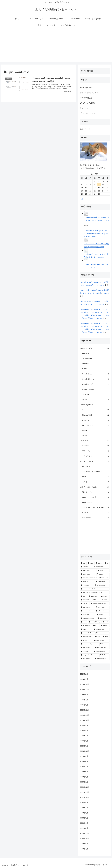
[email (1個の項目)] (106, 622)
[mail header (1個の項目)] (88, 615)
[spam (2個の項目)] (103, 571)
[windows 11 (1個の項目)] (86, 600)
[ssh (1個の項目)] (96, 626)
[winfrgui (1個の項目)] (86, 629)
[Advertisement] (56, 47)
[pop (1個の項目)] (91, 622)
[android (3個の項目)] (99, 563)
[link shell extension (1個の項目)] (88, 618)
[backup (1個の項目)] (103, 615)
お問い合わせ (85, 129)
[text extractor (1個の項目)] (87, 582)
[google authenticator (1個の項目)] (89, 655)
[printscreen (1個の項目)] (103, 618)
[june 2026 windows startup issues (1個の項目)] (95, 593)
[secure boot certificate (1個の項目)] (95, 589)
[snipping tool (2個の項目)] (88, 571)
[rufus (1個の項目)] (105, 600)
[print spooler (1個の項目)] (87, 659)
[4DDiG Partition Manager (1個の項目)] (100, 604)
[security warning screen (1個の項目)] (89, 644)
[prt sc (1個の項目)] (84, 622)
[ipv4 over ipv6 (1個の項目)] (87, 633)
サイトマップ (85, 108)
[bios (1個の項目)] (84, 596)
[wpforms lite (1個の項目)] (102, 611)
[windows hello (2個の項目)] (101, 567)
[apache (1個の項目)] (86, 640)
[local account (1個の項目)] (87, 607)
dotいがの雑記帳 (86, 98)
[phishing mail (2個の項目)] (88, 574)
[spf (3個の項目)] (107, 563)
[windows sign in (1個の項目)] (102, 659)
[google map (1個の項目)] (86, 626)
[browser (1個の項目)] (104, 644)
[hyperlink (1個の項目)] (86, 651)
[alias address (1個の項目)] (87, 648)
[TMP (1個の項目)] (104, 655)
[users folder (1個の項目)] (102, 607)
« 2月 (82, 199)
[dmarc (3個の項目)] (91, 563)
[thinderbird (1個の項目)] (87, 585)
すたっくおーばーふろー (89, 93)
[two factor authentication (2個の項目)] (89, 578)
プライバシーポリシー (88, 113)
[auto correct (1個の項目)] (102, 633)
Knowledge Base (86, 88)
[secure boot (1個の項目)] (87, 611)
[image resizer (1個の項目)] (102, 582)
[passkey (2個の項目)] (86, 567)
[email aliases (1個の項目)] (102, 585)
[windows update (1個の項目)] (101, 651)
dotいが (101, 285)
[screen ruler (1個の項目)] (104, 578)
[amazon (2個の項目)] (103, 574)
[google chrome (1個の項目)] (101, 640)
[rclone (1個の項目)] (97, 637)
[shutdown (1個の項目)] (94, 596)
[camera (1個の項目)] (105, 596)
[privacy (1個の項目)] (105, 626)
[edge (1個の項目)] (98, 622)
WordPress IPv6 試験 (88, 103)
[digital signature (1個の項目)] (87, 637)
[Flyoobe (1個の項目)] (85, 604)
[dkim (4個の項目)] (83, 563)
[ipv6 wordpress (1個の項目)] (101, 629)
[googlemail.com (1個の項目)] (102, 648)
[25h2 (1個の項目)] (97, 600)
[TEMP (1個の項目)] (106, 637)
